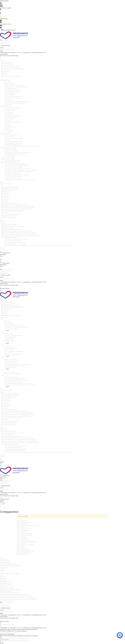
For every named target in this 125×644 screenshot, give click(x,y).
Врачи (2, 182)
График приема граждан (10, 225)
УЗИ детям (9, 105)
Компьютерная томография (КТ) (15, 138)
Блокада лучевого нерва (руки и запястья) (18, 175)
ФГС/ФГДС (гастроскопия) (10, 203)
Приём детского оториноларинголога (17, 87)
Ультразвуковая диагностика (14, 141)
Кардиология (10, 113)
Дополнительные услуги (10, 216)
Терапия (9, 121)
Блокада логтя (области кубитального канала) (19, 172)
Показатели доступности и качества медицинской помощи (19, 233)
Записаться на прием (6, 184)
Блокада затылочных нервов (14, 167)
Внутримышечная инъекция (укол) (16, 154)
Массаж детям (10, 95)
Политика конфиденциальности (9, 633)
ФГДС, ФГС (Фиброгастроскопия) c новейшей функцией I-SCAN (23, 146)
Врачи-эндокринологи (23, 550)
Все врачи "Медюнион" (23, 554)
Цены (2, 185)
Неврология (10, 114)
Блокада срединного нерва (14, 178)
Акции (2, 220)
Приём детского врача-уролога (15, 96)
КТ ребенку (9, 82)
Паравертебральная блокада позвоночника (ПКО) (20, 180)
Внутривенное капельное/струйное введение (19, 153)
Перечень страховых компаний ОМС (17, 239)
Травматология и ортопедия (14, 122)
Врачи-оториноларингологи (25, 535)
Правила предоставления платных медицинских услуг (18, 231)
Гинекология (10, 111)
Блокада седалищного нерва (14, 177)
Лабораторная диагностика (14, 145)
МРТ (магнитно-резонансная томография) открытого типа (19, 208)
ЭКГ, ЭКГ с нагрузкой (12, 151)
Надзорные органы (8, 228)
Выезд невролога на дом (13, 161)
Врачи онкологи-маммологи (25, 533)
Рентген (9, 140)
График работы (7, 62)
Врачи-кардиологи (22, 527)
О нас (2, 61)
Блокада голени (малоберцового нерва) (17, 165)
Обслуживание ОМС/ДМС (10, 237)
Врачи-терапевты (22, 543)
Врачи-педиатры (21, 537)
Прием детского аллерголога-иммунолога (18, 101)
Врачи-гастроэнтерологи (24, 522)
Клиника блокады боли (10, 162)
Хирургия (9, 125)
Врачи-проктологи (22, 538)
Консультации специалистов (11, 187)
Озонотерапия (10, 157)
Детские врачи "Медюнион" (25, 553)
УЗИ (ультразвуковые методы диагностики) (15, 205)
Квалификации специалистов (11, 67)
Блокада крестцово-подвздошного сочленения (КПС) (21, 170)
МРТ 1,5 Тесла (10, 137)
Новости (5, 73)
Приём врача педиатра (13, 88)
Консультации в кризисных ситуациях (14, 226)
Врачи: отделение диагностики (25, 551)
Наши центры (7, 70)
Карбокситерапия (11, 156)
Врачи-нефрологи (22, 532)
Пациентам (3, 223)
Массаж (8, 129)
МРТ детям (9, 100)
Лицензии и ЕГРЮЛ (9, 65)
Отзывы (2, 249)
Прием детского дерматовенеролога (16, 103)
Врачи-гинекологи (22, 524)
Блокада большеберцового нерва (16, 164)
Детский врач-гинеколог (13, 98)
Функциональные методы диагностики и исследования (18, 206)
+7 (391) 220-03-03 (7, 40)
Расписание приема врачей (14, 241)
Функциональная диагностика (15, 143)
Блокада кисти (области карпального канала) (19, 169)
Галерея (5, 72)
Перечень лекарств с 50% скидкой (13, 76)
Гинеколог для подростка (13, 92)
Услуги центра (4, 79)
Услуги (2, 575)
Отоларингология (11, 117)
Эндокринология (11, 127)
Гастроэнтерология (12, 109)
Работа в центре (8, 64)
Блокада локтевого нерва (13, 173)
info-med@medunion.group (7, 49)
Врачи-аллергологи (22, 521)
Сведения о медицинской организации (14, 68)
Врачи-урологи (21, 546)
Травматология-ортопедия (10, 189)
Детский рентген (11, 84)
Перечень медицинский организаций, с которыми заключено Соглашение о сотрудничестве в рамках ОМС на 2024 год (39, 245)
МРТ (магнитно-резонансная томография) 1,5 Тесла (17, 209)
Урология (9, 124)
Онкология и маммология (14, 116)
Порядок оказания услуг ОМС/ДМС (16, 244)
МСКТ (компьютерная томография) (13, 211)
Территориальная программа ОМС (16, 242)
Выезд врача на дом (9, 159)
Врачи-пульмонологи (23, 540)
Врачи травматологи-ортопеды (25, 545)
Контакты (3, 248)
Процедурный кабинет (10, 148)
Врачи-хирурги (21, 548)
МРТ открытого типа (12, 135)
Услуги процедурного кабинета (12, 214)
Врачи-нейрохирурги (23, 530)
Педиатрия (6, 80)
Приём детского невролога (14, 90)
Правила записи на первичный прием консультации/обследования (22, 236)
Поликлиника (7, 106)
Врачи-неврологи (22, 529)
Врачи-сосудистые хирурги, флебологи (28, 541)
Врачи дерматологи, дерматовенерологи (28, 525)
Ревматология (10, 132)
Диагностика (7, 133)
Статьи (5, 75)
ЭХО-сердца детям (11, 93)
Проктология (10, 119)
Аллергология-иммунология (14, 108)
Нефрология (10, 130)
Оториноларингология (9, 190)
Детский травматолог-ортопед (15, 85)
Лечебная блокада (11, 149)
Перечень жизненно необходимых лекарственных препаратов (20, 234)
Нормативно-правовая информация (13, 229)
